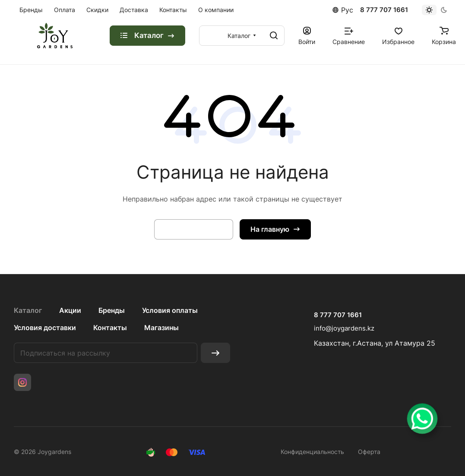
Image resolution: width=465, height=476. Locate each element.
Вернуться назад (194, 229)
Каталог (28, 310)
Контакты (110, 328)
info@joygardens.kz (344, 328)
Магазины (161, 328)
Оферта (369, 452)
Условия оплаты (170, 310)
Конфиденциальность (312, 452)
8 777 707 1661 (384, 10)
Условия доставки (45, 328)
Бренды (112, 310)
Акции (70, 310)
